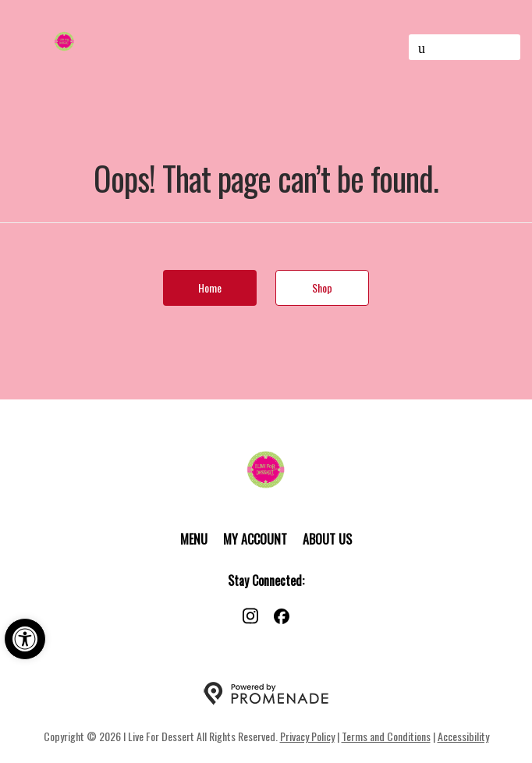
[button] (25, 639)
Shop (322, 287)
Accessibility (463, 736)
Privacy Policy (307, 736)
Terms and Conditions (386, 736)
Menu (194, 539)
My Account (255, 539)
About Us (327, 539)
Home (210, 287)
